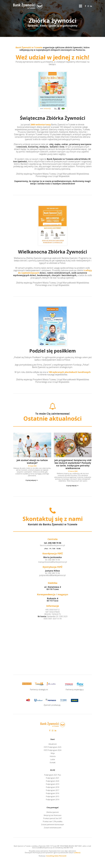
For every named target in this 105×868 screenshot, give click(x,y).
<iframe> (53, 645)
